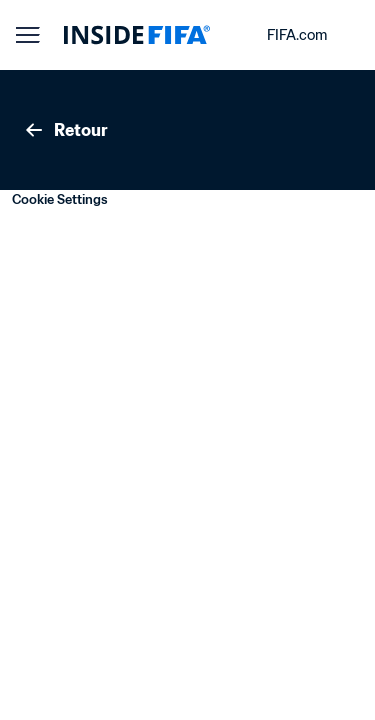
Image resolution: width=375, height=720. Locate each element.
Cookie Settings (60, 199)
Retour (65, 130)
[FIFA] (137, 35)
